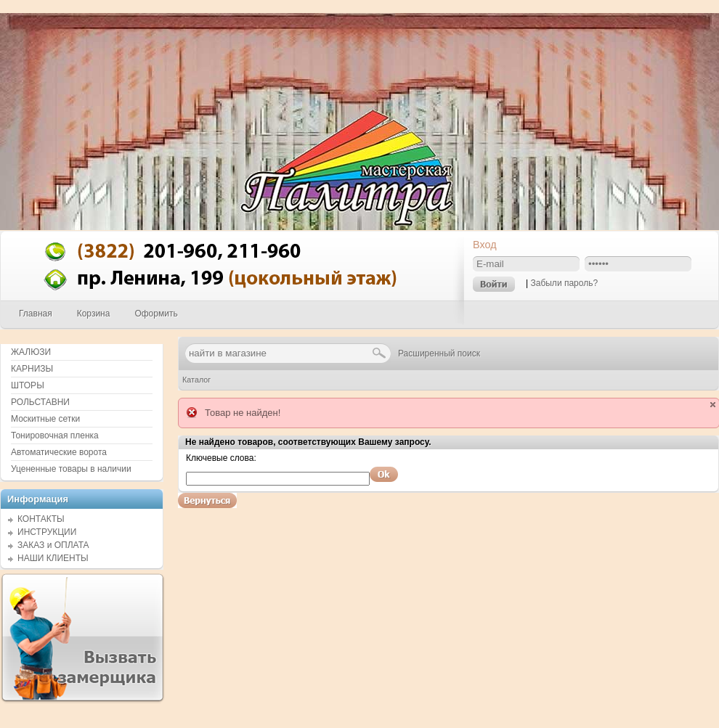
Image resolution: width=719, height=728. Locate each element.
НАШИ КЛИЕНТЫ (53, 558)
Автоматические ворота (59, 452)
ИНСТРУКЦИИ (47, 532)
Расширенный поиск (439, 353)
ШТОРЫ (28, 385)
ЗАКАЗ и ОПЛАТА (53, 545)
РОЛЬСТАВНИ (40, 402)
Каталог (196, 380)
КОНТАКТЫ (41, 519)
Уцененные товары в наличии (71, 469)
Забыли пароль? (564, 283)
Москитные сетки (45, 419)
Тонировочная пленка (55, 435)
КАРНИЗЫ (32, 369)
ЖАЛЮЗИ (31, 352)
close (713, 405)
